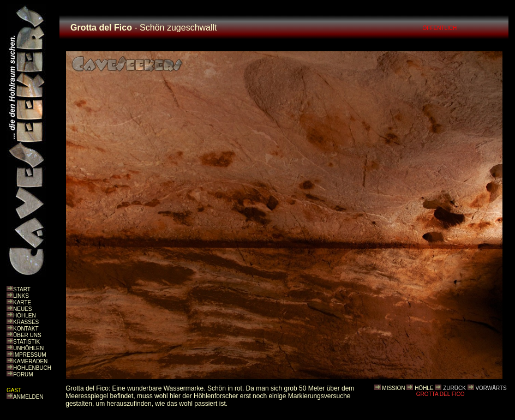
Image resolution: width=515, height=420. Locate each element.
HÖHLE (424, 388)
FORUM (23, 374)
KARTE (22, 302)
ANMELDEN (28, 397)
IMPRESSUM (30, 355)
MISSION (393, 388)
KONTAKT (26, 329)
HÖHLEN (25, 316)
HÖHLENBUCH (32, 368)
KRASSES (26, 322)
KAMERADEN (30, 361)
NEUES (22, 309)
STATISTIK (26, 342)
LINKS (21, 296)
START (22, 289)
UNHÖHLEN (28, 348)
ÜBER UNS (27, 335)
